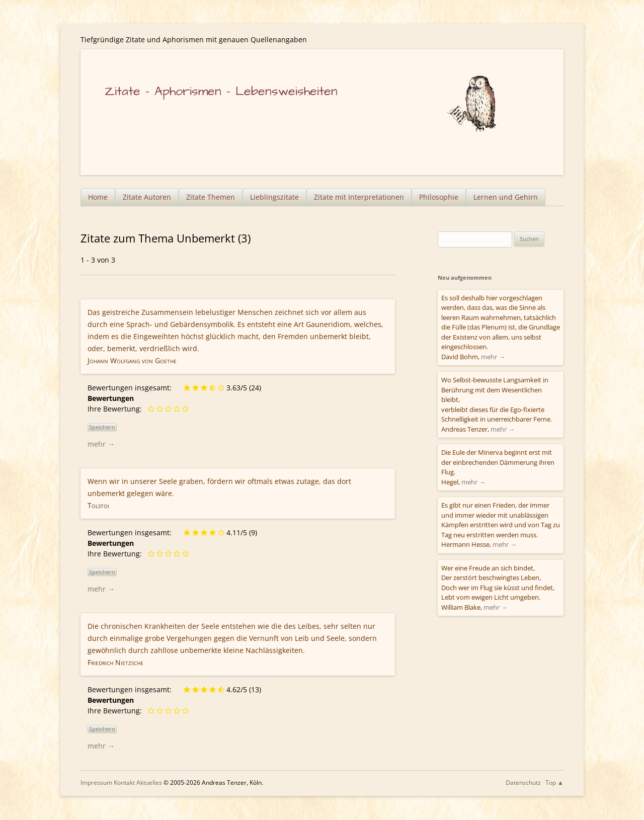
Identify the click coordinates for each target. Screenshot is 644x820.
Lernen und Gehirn (506, 197)
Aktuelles (149, 783)
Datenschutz (523, 783)
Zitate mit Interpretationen (359, 197)
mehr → (101, 444)
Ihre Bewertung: (117, 409)
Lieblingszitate (274, 197)
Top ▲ (554, 783)
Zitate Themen (211, 197)
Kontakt (124, 783)
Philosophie (439, 197)
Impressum (96, 783)
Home (98, 197)
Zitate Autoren (147, 197)
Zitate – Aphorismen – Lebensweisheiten (221, 91)
